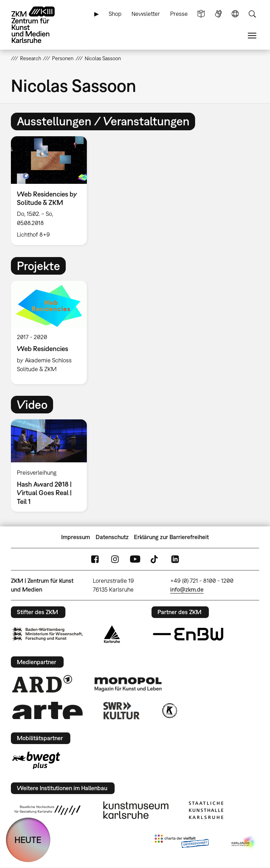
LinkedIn (175, 559)
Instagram (115, 559)
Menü (252, 36)
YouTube (135, 559)
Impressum (76, 537)
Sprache (235, 14)
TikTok (155, 559)
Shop (115, 14)
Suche (252, 14)
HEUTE (28, 840)
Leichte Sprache (201, 14)
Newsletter (146, 14)
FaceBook (95, 559)
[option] (52, 191)
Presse (179, 14)
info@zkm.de (187, 589)
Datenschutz (112, 537)
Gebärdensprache (218, 14)
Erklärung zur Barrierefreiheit (171, 537)
